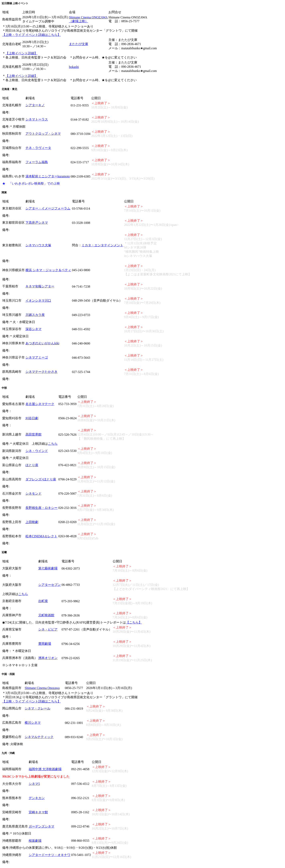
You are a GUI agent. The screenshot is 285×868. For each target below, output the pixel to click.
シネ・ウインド (37, 451)
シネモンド (33, 494)
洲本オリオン (48, 658)
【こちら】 (134, 622)
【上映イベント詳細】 (21, 53)
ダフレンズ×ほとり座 (41, 479)
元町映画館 (46, 615)
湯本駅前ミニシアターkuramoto (48, 176)
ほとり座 (32, 465)
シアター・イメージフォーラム (48, 208)
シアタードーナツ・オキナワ (50, 855)
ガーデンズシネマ (41, 826)
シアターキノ (35, 105)
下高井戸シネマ (37, 223)
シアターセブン (50, 585)
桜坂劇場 (35, 841)
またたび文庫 (79, 44)
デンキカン (37, 798)
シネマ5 (34, 784)
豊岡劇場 (45, 644)
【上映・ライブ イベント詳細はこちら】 (31, 35)
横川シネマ (33, 723)
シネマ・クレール (37, 708)
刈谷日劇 (32, 418)
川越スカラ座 (35, 315)
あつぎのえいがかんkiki (42, 343)
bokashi (74, 67)
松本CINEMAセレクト (41, 536)
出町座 (43, 601)
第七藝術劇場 (48, 568)
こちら (53, 444)
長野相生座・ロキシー (41, 508)
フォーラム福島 (37, 162)
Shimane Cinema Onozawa (42, 688)
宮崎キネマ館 (38, 812)
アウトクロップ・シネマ (43, 134)
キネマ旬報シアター (40, 286)
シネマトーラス (37, 119)
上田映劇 (32, 522)
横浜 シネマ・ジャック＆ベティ (48, 270)
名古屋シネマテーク (40, 404)
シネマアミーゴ (37, 357)
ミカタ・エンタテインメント (102, 245)
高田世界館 (33, 434)
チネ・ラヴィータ (38, 148)
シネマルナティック (39, 737)
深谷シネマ (33, 329)
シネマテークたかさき (41, 372)
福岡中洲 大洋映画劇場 (45, 769)
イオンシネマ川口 (38, 301)
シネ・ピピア (48, 629)
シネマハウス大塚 (38, 245)
